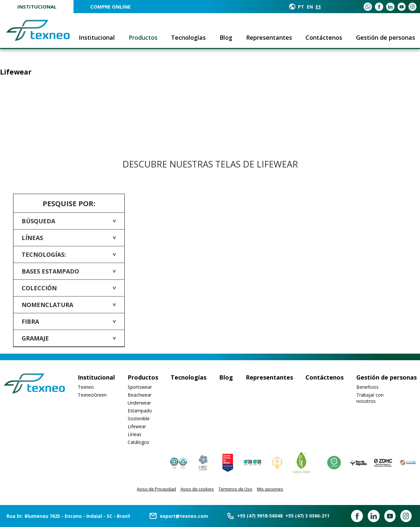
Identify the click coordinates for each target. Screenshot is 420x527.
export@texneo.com (184, 516)
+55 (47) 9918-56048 (260, 516)
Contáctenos (324, 37)
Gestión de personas (386, 37)
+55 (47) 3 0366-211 (307, 516)
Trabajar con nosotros (370, 398)
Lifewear (137, 426)
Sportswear (140, 387)
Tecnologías (188, 37)
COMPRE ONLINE (110, 7)
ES (318, 7)
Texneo (86, 387)
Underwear (139, 403)
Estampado (140, 411)
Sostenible (139, 418)
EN (310, 7)
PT (301, 7)
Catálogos (138, 442)
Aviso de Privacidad (156, 489)
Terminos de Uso (235, 489)
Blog (226, 37)
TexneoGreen (92, 395)
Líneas (135, 434)
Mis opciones (270, 489)
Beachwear (140, 395)
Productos (143, 37)
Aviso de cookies (197, 489)
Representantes (269, 37)
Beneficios (367, 387)
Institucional (37, 7)
